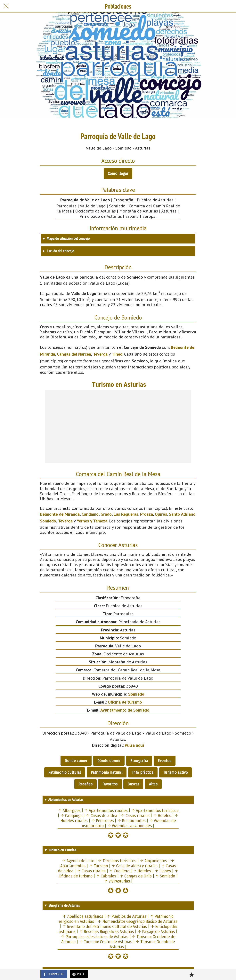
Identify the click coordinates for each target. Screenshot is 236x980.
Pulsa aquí (134, 745)
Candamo (90, 514)
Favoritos (110, 784)
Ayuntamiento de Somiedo (125, 710)
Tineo (117, 354)
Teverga (100, 354)
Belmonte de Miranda (60, 514)
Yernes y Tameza (92, 521)
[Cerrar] (6, 6)
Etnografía (139, 761)
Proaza (146, 514)
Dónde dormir (109, 761)
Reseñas (85, 784)
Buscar (133, 784)
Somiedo (48, 521)
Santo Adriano (182, 514)
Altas (153, 784)
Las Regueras (126, 514)
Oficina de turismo (125, 702)
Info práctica (143, 772)
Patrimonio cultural (65, 772)
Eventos (164, 761)
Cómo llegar (118, 174)
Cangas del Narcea (74, 354)
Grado (106, 514)
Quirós (161, 514)
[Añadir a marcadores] (191, 975)
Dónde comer (76, 761)
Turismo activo (175, 772)
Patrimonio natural (107, 772)
